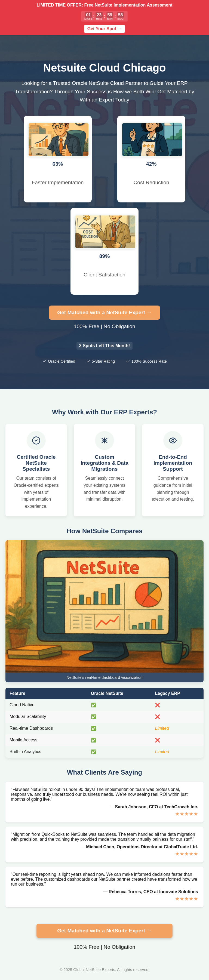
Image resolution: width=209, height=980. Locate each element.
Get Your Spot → (105, 29)
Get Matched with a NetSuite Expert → (104, 312)
